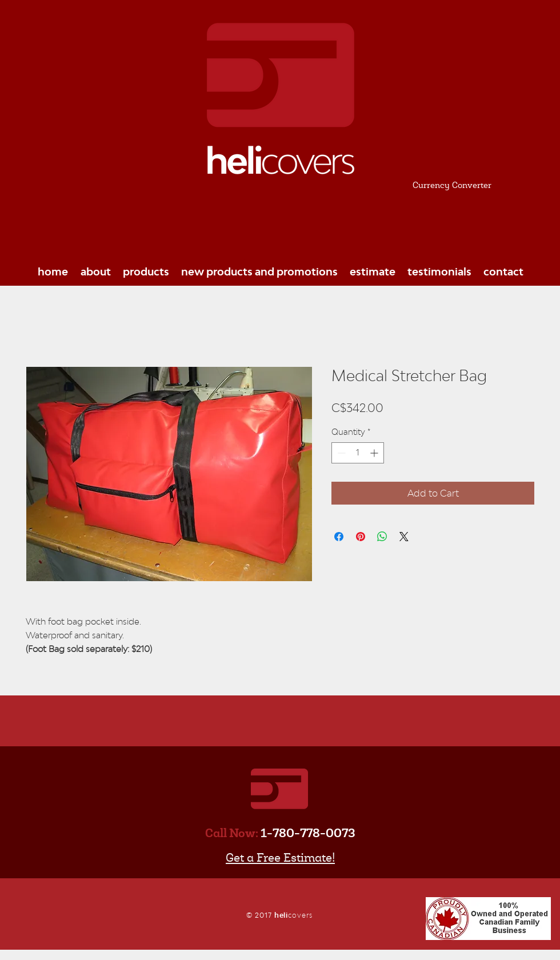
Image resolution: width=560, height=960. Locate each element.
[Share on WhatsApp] (382, 537)
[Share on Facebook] (339, 537)
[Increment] (375, 453)
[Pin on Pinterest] (361, 537)
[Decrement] (340, 453)
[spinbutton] (358, 453)
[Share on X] (404, 537)
